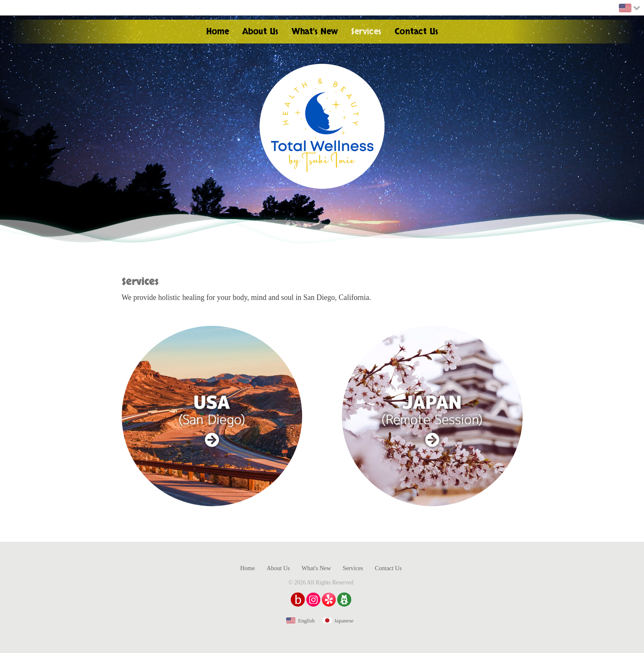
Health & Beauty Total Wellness (322, 126)
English (306, 621)
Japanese (344, 621)
